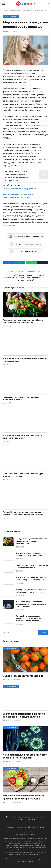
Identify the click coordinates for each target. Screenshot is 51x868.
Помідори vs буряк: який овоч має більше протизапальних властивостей (32, 541)
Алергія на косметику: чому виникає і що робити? (37, 278)
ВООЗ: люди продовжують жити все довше (14, 278)
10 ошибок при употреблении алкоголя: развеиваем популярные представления (32, 604)
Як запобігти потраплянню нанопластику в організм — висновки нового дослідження (30, 618)
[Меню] (4, 4)
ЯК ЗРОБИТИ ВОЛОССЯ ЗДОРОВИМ (20, 189)
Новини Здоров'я (16, 10)
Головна (6, 10)
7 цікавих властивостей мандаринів (23, 676)
